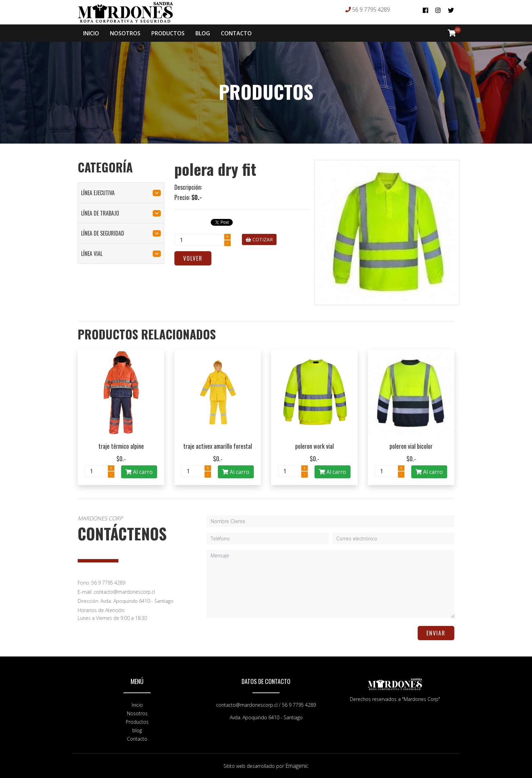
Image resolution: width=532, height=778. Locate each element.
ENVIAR (436, 633)
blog (137, 730)
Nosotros (137, 713)
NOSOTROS (125, 33)
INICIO (91, 33)
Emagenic (297, 766)
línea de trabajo (121, 213)
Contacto (137, 739)
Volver (193, 258)
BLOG (203, 33)
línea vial (121, 254)
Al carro (139, 472)
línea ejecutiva (121, 193)
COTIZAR (259, 239)
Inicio (137, 705)
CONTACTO (236, 33)
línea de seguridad (121, 233)
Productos (137, 722)
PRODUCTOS (168, 33)
